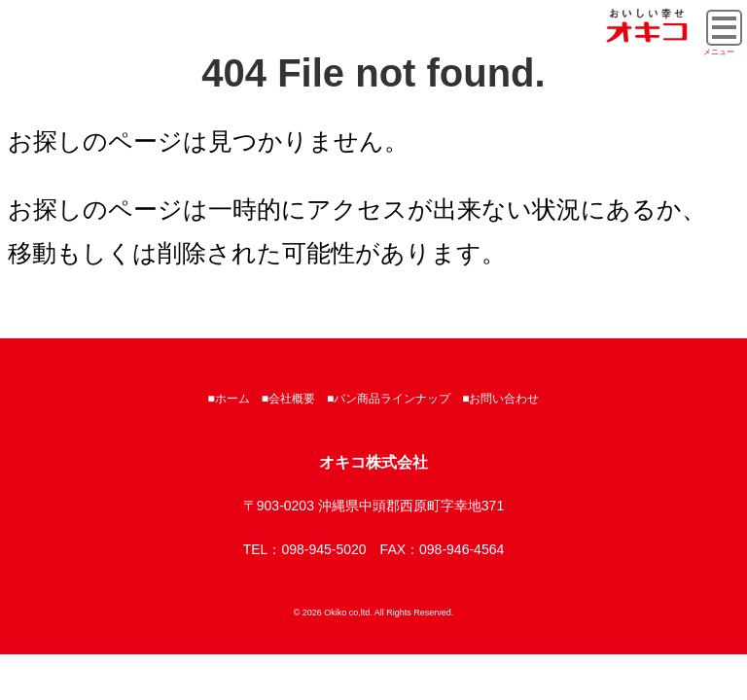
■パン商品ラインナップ (389, 399)
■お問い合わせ (500, 399)
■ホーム (229, 399)
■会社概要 (288, 399)
